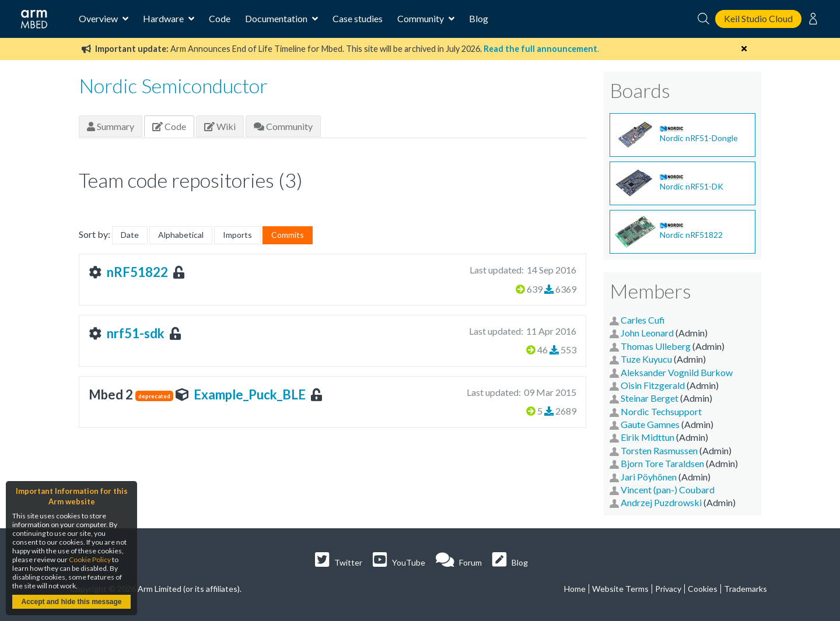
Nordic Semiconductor (173, 85)
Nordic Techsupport (661, 411)
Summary (111, 126)
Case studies (358, 18)
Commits (288, 235)
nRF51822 (137, 272)
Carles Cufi (643, 320)
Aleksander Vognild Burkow (677, 372)
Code (220, 18)
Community (283, 126)
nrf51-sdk (136, 333)
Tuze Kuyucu (646, 359)
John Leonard (647, 333)
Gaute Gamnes (650, 424)
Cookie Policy (90, 559)
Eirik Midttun (647, 437)
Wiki (220, 126)
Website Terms (620, 589)
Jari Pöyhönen (649, 477)
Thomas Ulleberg (656, 346)
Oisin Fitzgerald (653, 385)
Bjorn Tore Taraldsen (662, 463)
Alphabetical (181, 235)
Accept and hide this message (71, 602)
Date (130, 235)
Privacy (668, 589)
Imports (237, 235)
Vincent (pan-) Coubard (668, 490)
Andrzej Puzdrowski (661, 502)
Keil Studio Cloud (758, 18)
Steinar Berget (650, 398)
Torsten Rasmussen (659, 450)
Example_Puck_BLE (250, 394)
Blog (479, 18)
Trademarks (745, 589)
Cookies (703, 589)
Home (575, 589)
